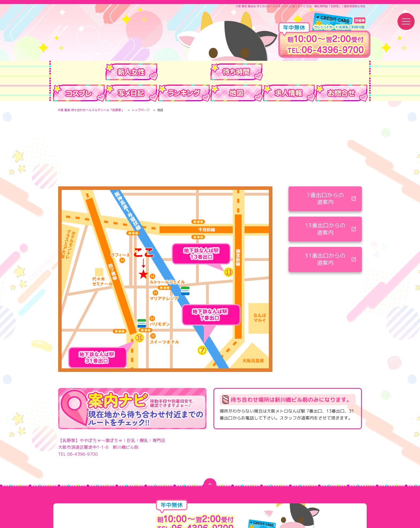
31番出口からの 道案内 (325, 237)
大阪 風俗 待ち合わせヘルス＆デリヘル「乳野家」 (91, 109)
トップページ (141, 109)
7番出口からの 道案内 (325, 175)
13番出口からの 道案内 (325, 206)
